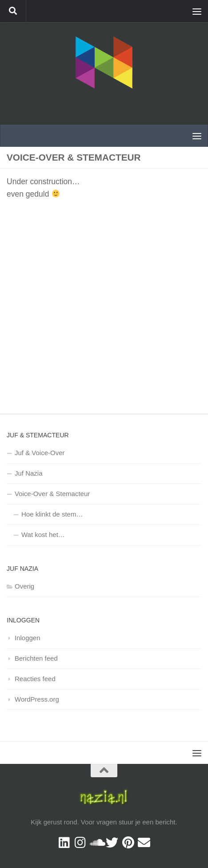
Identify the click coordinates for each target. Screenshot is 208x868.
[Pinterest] (128, 843)
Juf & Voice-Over (40, 453)
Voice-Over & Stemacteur (52, 494)
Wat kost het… (43, 535)
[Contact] (144, 843)
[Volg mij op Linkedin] (64, 843)
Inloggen (28, 638)
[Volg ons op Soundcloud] (96, 843)
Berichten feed (36, 658)
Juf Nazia (29, 473)
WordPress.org (37, 699)
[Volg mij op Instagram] (80, 843)
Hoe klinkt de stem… (52, 514)
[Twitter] (112, 843)
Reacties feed (35, 679)
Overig (24, 586)
